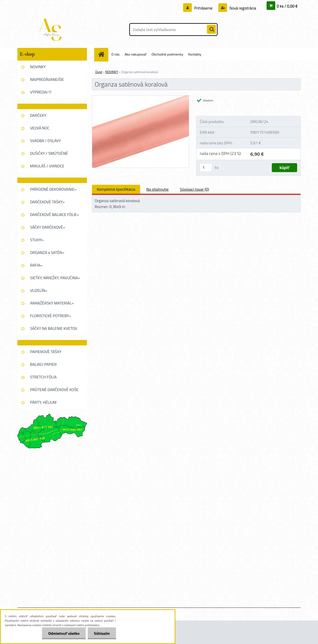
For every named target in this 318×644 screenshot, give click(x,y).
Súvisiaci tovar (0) (194, 189)
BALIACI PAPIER (43, 364)
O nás (115, 54)
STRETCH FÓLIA (43, 377)
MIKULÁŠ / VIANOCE (47, 166)
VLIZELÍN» (39, 290)
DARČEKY (38, 115)
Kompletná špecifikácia (116, 189)
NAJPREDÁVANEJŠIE (47, 79)
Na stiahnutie (158, 189)
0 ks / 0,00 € (287, 6)
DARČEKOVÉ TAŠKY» (47, 202)
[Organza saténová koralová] (140, 97)
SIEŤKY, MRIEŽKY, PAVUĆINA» (55, 278)
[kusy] (206, 168)
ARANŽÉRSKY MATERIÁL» (52, 303)
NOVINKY (38, 67)
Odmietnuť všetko (64, 633)
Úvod (99, 72)
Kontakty (195, 54)
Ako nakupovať (135, 54)
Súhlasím (102, 633)
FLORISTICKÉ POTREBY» (50, 316)
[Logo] (52, 30)
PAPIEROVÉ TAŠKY (46, 352)
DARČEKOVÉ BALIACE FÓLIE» (55, 215)
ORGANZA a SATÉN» (47, 252)
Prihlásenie (203, 8)
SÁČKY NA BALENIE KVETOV (54, 328)
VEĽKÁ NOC (40, 128)
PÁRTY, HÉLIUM (43, 402)
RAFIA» (36, 265)
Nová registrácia (242, 8)
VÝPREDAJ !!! (41, 92)
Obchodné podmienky (167, 54)
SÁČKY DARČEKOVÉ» (48, 227)
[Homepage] (103, 54)
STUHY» (37, 240)
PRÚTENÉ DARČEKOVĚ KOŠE (54, 390)
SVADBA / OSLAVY (45, 141)
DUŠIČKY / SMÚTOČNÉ (49, 153)
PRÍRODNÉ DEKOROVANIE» (53, 189)
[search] (211, 30)
